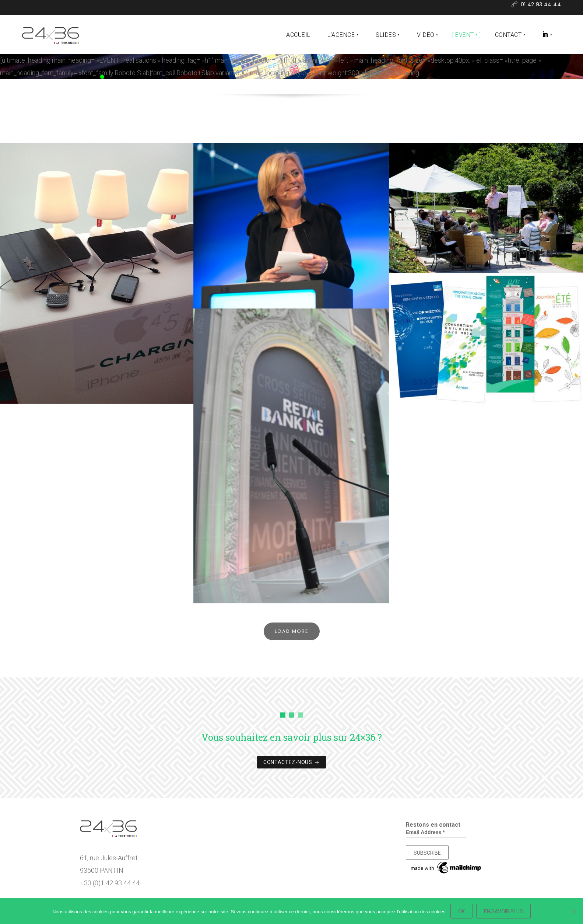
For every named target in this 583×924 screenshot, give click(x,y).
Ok (461, 911)
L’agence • (343, 35)
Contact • (510, 35)
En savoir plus (503, 911)
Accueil (298, 35)
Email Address (425, 832)
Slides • (388, 35)
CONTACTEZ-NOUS (291, 763)
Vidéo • (427, 35)
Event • (466, 35)
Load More (292, 631)
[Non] (574, 911)
